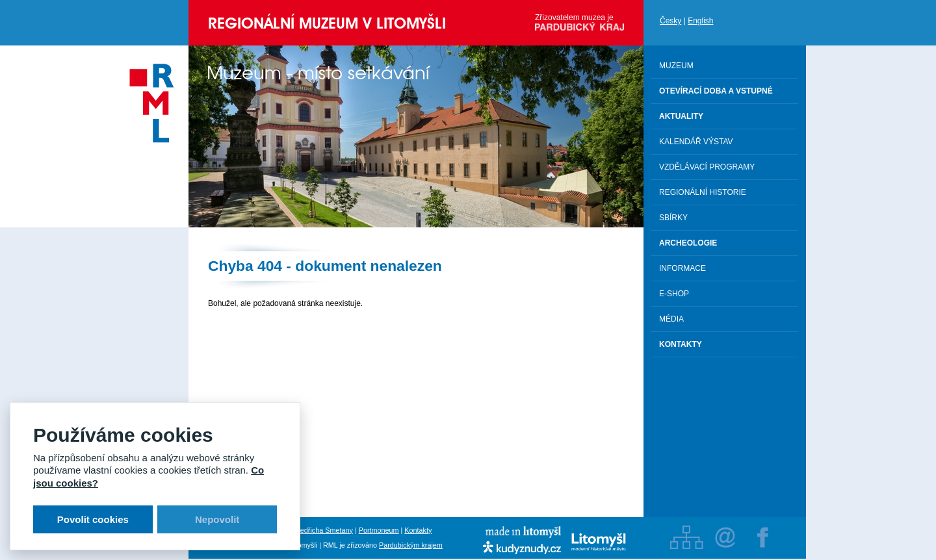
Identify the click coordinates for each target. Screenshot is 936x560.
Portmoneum (379, 530)
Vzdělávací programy (707, 167)
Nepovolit (217, 519)
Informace (682, 268)
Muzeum (676, 66)
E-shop (674, 294)
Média (671, 319)
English (700, 21)
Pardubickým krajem (411, 545)
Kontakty (418, 530)
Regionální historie (703, 192)
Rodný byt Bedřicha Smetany (307, 530)
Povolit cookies (93, 519)
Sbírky (673, 218)
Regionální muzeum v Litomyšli (327, 23)
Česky (670, 21)
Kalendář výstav (696, 142)
